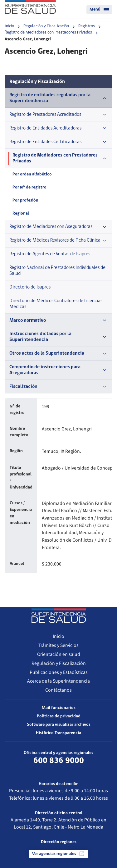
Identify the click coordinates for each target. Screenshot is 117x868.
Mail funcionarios (59, 708)
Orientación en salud (59, 654)
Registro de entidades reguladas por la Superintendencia (58, 98)
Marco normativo (58, 320)
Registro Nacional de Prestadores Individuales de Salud (57, 271)
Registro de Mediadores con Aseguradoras (58, 227)
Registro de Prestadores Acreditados (58, 115)
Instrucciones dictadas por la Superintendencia (58, 337)
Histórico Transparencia (58, 733)
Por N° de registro (29, 187)
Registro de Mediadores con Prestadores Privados (48, 32)
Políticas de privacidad (59, 716)
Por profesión (25, 200)
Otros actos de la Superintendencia (58, 354)
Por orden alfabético (32, 174)
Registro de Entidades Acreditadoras (58, 128)
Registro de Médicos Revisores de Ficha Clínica (58, 241)
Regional (21, 214)
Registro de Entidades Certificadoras (58, 142)
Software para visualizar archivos (59, 725)
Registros (87, 26)
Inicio (9, 26)
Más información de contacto (58, 769)
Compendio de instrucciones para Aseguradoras (58, 370)
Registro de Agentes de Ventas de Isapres (50, 254)
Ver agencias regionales (58, 854)
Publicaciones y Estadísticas (59, 672)
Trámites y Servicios (58, 645)
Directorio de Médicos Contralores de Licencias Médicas (56, 304)
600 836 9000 (59, 761)
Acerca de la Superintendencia (58, 681)
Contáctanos (58, 690)
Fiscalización (58, 387)
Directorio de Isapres (30, 287)
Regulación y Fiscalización (46, 26)
